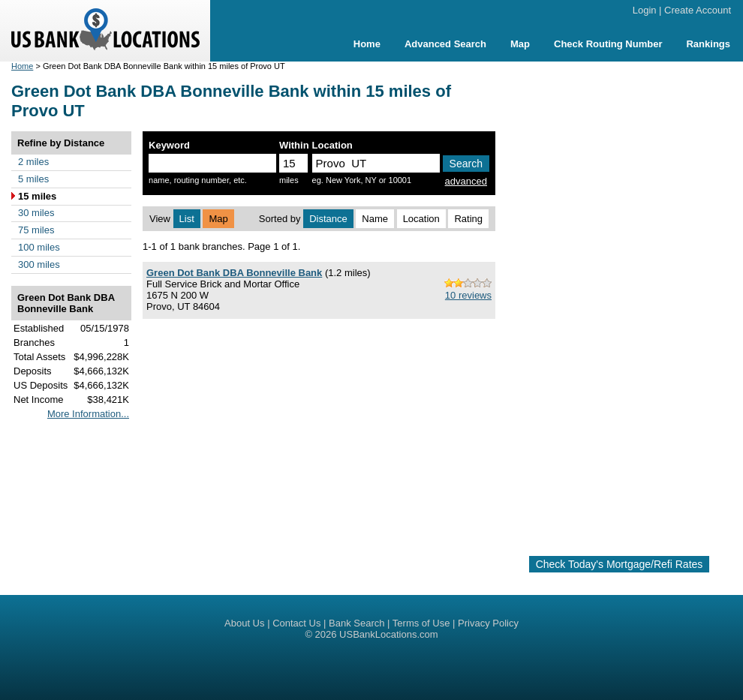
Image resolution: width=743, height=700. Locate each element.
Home (367, 44)
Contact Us (296, 623)
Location (421, 219)
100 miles (39, 247)
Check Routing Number (608, 44)
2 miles (33, 162)
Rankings (708, 44)
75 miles (36, 230)
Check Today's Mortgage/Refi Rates (620, 564)
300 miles (39, 264)
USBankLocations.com (389, 634)
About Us (244, 623)
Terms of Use (421, 623)
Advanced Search (445, 44)
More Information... (88, 414)
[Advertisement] (620, 302)
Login (645, 10)
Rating (468, 219)
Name (375, 219)
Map (520, 44)
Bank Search (356, 623)
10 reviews (468, 295)
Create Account (698, 10)
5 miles (33, 179)
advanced (466, 181)
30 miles (36, 213)
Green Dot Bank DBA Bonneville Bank (234, 273)
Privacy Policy (488, 623)
